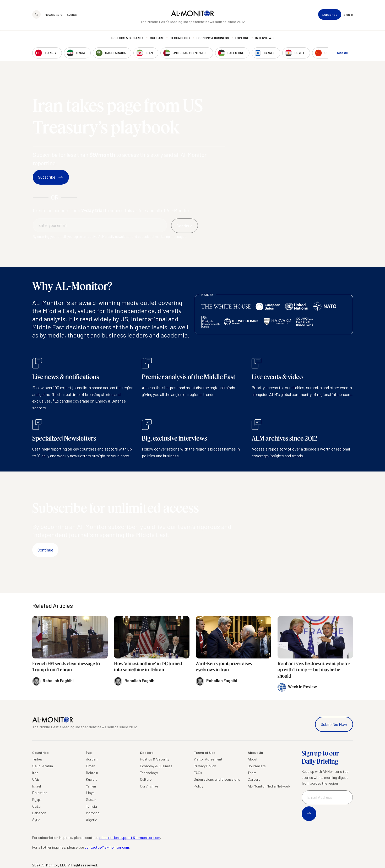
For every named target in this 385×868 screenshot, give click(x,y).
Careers (254, 779)
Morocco (93, 813)
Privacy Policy (205, 766)
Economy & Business (213, 38)
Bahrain (92, 773)
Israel (37, 786)
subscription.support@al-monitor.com (129, 837)
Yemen (91, 786)
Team (252, 773)
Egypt (37, 799)
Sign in (348, 15)
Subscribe (330, 15)
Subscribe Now (334, 724)
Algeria (92, 820)
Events (72, 15)
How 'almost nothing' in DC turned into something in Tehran (148, 666)
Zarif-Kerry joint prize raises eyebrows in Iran (224, 666)
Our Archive (149, 786)
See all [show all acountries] (343, 53)
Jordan (92, 759)
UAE (36, 779)
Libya (90, 793)
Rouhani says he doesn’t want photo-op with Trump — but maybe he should (314, 670)
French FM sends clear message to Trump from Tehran (66, 666)
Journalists (257, 766)
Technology (180, 38)
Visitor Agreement (208, 759)
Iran (35, 773)
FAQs (198, 773)
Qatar (37, 806)
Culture (157, 38)
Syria (36, 820)
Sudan (91, 799)
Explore (242, 38)
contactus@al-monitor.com (107, 847)
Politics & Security (128, 38)
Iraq (89, 752)
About (253, 759)
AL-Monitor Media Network (269, 786)
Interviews (264, 38)
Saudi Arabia (43, 766)
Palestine (40, 793)
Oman (91, 766)
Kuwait (91, 779)
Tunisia (91, 806)
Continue (45, 550)
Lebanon (39, 813)
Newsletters (54, 15)
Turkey (37, 759)
